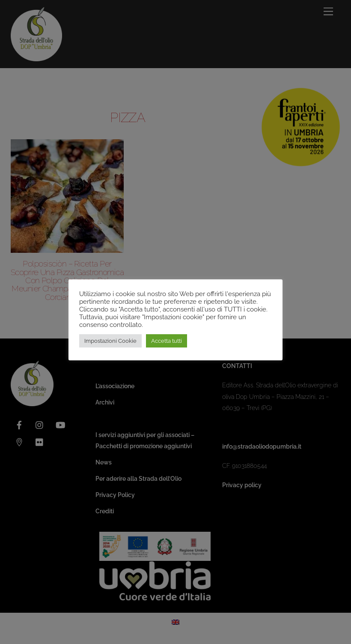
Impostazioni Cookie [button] (110, 341)
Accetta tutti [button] (167, 341)
